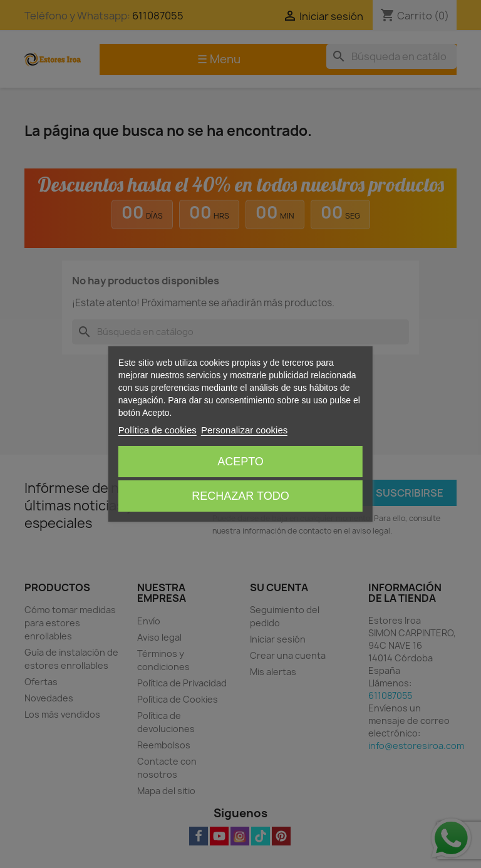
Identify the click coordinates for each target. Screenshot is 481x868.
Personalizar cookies (244, 430)
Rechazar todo (240, 496)
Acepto (240, 462)
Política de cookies (158, 430)
